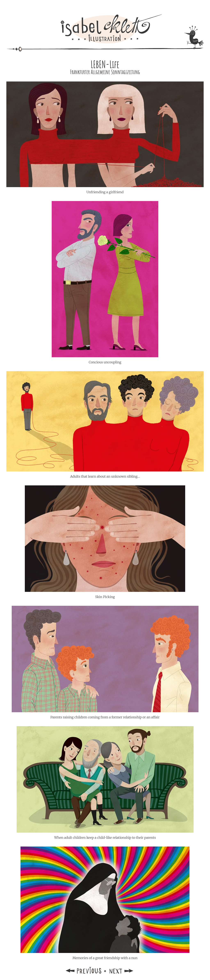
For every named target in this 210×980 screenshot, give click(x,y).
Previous (84, 970)
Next (126, 970)
